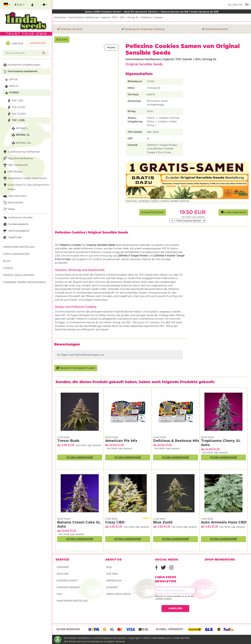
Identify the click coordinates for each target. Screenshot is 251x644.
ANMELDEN (175, 608)
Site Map (112, 574)
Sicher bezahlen (68, 629)
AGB (109, 567)
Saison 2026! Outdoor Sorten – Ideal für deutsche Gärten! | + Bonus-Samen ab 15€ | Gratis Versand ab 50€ (152, 12)
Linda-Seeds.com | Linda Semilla (170, 638)
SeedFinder (12, 238)
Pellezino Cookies (152, 17)
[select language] (7, 5)
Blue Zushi (163, 522)
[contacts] (45, 5)
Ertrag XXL (21, 143)
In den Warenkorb (233, 212)
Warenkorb (38, 43)
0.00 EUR (15, 43)
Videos (8, 268)
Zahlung (63, 574)
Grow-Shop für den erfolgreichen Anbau (26, 187)
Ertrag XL (133, 17)
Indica (11, 86)
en (235, 5)
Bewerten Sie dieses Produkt (76, 368)
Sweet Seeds (112, 437)
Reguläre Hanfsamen (18, 159)
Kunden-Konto (67, 581)
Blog (7, 261)
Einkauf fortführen (153, 212)
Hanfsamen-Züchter (18, 218)
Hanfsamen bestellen (72, 601)
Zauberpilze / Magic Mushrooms (25, 178)
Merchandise (13, 203)
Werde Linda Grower (19, 275)
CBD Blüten (12, 172)
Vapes (9, 209)
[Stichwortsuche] (23, 53)
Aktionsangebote (16, 231)
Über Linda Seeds (119, 594)
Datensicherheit (68, 587)
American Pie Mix (121, 441)
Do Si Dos (63, 259)
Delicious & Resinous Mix (176, 441)
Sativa (11, 80)
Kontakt (112, 587)
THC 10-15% (16, 107)
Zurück (62, 39)
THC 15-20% (16, 114)
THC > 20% (118, 17)
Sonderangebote (15, 224)
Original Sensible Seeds (144, 64)
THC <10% (15, 101)
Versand (63, 567)
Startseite (60, 17)
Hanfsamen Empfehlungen (21, 65)
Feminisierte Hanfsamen (84, 17)
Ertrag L (19, 128)
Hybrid (105, 17)
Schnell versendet (169, 629)
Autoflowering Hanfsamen (21, 152)
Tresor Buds (68, 441)
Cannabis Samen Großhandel (25, 282)
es (230, 5)
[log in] (32, 5)
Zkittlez (123, 256)
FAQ (59, 594)
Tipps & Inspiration (16, 254)
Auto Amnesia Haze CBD (224, 522)
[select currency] (20, 5)
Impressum (114, 581)
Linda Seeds (63, 437)
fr (240, 5)
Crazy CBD (115, 522)
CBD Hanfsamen (15, 165)
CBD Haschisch (14, 196)
